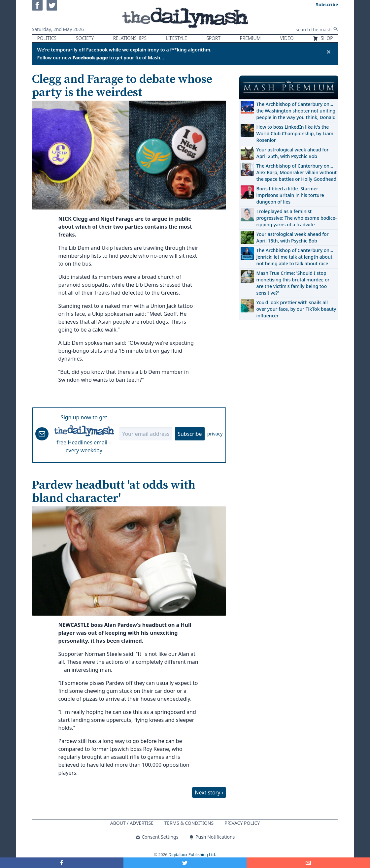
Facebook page (90, 58)
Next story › (209, 792)
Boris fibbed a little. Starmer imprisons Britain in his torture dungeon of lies (290, 195)
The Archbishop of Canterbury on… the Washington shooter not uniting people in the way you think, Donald (296, 111)
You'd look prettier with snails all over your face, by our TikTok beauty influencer (296, 309)
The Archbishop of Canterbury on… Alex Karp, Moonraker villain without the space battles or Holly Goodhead (297, 172)
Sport (213, 38)
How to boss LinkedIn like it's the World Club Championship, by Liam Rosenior (295, 133)
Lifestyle (177, 38)
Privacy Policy (242, 823)
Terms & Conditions (189, 823)
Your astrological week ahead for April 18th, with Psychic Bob (293, 237)
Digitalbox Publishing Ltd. (192, 855)
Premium (250, 38)
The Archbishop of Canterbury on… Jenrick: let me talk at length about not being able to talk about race (295, 257)
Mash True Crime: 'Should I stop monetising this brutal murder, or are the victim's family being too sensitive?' (293, 283)
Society (85, 38)
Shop (323, 38)
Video (287, 38)
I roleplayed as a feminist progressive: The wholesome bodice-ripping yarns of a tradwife (297, 218)
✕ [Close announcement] (329, 52)
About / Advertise (132, 823)
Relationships (130, 38)
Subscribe (190, 434)
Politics (47, 38)
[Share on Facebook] (62, 863)
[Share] (308, 863)
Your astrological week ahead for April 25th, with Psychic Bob (293, 153)
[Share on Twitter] (185, 863)
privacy (215, 434)
